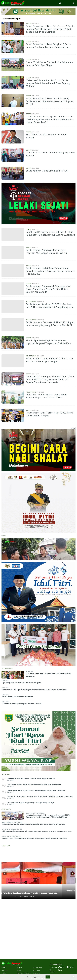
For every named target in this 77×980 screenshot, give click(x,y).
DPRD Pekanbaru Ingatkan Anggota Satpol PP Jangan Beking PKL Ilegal (31, 803)
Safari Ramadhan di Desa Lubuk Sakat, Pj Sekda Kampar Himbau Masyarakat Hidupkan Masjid (50, 101)
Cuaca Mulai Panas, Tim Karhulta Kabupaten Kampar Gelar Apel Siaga (49, 64)
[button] (5, 873)
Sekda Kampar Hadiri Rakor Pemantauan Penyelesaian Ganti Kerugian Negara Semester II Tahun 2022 (50, 271)
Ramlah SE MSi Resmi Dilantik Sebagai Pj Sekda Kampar (50, 154)
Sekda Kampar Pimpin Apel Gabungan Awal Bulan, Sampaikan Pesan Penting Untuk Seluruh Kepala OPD (49, 289)
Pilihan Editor (7, 668)
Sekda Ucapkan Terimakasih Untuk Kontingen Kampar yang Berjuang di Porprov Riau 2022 (50, 324)
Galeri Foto (6, 846)
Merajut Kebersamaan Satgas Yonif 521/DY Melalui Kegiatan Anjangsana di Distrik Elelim (36, 790)
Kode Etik (5, 970)
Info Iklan (37, 973)
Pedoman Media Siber (24, 973)
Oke (48, 977)
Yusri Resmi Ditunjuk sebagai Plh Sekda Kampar (47, 136)
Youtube (70, 967)
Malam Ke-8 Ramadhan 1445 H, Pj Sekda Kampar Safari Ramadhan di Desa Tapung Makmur (48, 83)
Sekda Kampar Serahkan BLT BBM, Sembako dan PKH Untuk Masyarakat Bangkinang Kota (50, 306)
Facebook (53, 967)
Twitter (61, 967)
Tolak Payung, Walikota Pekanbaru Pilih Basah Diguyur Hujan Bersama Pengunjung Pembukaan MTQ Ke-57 (37, 831)
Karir (19, 970)
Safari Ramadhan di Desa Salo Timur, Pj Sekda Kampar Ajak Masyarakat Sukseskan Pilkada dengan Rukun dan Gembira (50, 29)
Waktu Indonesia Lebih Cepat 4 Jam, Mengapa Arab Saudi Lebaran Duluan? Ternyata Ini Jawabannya (34, 690)
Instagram (53, 971)
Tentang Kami (38, 968)
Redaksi (20, 968)
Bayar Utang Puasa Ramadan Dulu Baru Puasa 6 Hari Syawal (21, 683)
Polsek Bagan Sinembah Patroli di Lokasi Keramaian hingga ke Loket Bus (31, 778)
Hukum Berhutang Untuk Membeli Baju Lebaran (17, 697)
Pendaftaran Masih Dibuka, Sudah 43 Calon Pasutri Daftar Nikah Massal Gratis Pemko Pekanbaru (33, 824)
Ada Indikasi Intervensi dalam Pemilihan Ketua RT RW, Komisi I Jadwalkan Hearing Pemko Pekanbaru (40, 797)
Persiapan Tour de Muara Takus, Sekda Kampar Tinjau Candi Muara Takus (47, 396)
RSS (60, 970)
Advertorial (31, 302)
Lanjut (73, 428)
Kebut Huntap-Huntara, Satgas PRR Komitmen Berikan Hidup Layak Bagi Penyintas (34, 784)
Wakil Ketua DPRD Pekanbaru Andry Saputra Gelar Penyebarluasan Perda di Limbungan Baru (38, 892)
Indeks (4, 968)
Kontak (4, 973)
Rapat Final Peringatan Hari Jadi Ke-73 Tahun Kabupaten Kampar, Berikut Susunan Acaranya (51, 233)
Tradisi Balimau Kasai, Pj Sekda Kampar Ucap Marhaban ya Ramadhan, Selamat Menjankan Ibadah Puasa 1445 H (50, 119)
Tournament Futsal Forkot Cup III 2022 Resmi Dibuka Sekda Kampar (50, 414)
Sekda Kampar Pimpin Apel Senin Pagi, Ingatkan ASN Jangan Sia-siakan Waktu (46, 251)
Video (4, 536)
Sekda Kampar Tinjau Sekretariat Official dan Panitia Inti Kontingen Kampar (49, 360)
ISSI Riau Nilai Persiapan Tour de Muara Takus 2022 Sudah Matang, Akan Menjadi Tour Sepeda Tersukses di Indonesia (50, 379)
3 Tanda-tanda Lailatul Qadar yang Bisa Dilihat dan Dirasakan (21, 704)
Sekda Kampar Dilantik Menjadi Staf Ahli (47, 171)
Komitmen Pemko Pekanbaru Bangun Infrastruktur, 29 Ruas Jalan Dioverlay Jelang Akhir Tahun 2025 (34, 838)
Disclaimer (37, 970)
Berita (29, 23)
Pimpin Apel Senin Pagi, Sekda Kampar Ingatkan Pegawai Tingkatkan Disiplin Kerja (49, 342)
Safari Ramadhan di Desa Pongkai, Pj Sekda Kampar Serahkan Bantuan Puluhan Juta (49, 46)
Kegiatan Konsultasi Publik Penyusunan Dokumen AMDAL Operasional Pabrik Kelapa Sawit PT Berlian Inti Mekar (48, 816)
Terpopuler (6, 774)
